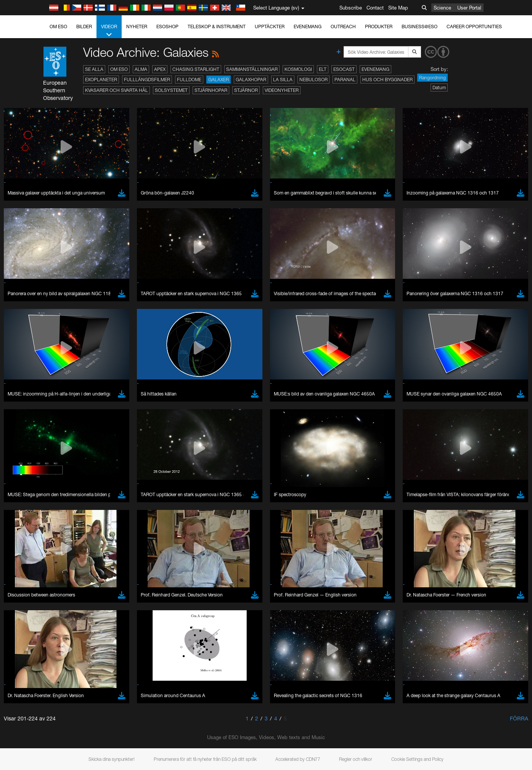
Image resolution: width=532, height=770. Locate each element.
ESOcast (344, 69)
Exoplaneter (101, 80)
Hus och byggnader (387, 80)
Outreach (343, 27)
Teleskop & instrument (217, 27)
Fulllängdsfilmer (147, 80)
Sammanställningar (252, 69)
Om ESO (58, 27)
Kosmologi (298, 69)
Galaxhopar (251, 80)
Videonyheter (282, 90)
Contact (375, 8)
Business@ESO (419, 27)
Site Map (398, 8)
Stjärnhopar (211, 90)
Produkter (379, 27)
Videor (109, 31)
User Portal (469, 8)
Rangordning (432, 78)
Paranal (345, 80)
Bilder (84, 27)
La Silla (283, 80)
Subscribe (351, 8)
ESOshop (167, 27)
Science (442, 8)
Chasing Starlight (196, 69)
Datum (439, 88)
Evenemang (308, 27)
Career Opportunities (474, 27)
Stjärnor (246, 90)
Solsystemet (171, 90)
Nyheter (137, 27)
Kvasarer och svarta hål (117, 90)
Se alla (94, 69)
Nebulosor (313, 80)
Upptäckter (270, 27)
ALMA (141, 69)
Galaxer (219, 80)
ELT (323, 69)
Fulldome (189, 80)
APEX (160, 69)
